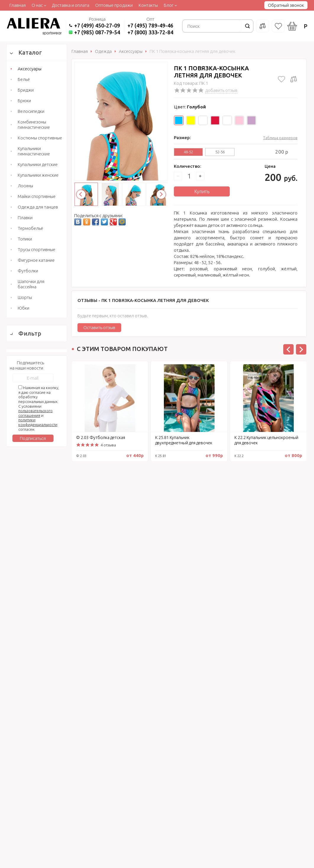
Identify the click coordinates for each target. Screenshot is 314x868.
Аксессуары (30, 69)
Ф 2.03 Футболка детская (101, 438)
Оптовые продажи (114, 5)
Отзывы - (143, 300)
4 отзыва (108, 445)
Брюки (24, 101)
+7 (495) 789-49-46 (150, 25)
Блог (169, 5)
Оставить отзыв (99, 327)
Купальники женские (38, 175)
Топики (25, 239)
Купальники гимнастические (34, 151)
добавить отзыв (221, 90)
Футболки (28, 271)
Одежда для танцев (38, 207)
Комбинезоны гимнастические (34, 125)
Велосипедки (31, 111)
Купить (202, 191)
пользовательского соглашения (35, 675)
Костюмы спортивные (40, 138)
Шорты (25, 297)
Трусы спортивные (37, 249)
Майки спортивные (37, 196)
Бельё (24, 79)
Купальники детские (38, 164)
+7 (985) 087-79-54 (97, 32)
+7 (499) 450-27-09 (97, 25)
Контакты (148, 5)
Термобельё (30, 228)
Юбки (24, 308)
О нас (37, 5)
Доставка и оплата (71, 5)
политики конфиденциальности (38, 684)
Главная (18, 5)
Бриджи (26, 90)
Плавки (25, 218)
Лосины (25, 186)
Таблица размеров (280, 138)
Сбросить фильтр (37, 593)
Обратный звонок (286, 5)
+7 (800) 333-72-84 (150, 32)
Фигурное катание (36, 260)
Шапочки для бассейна (31, 284)
